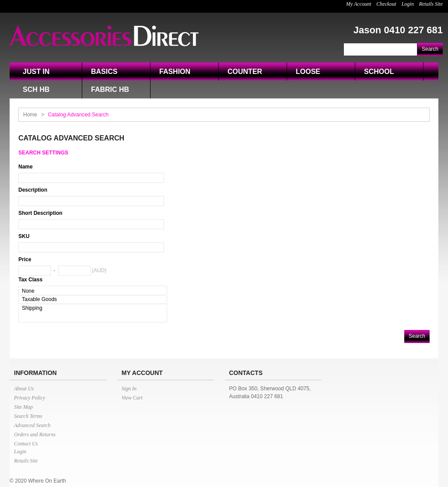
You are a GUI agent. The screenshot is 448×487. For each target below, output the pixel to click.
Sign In (129, 389)
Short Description (40, 213)
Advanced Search (32, 425)
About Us (24, 389)
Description (33, 190)
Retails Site (431, 4)
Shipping (93, 308)
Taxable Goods (93, 300)
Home (30, 115)
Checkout (386, 4)
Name (26, 167)
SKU (24, 236)
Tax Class (30, 280)
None (93, 291)
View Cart (132, 398)
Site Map (23, 407)
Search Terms (28, 416)
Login (408, 4)
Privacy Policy (30, 398)
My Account (359, 4)
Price (25, 259)
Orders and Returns (35, 434)
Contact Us (26, 444)
